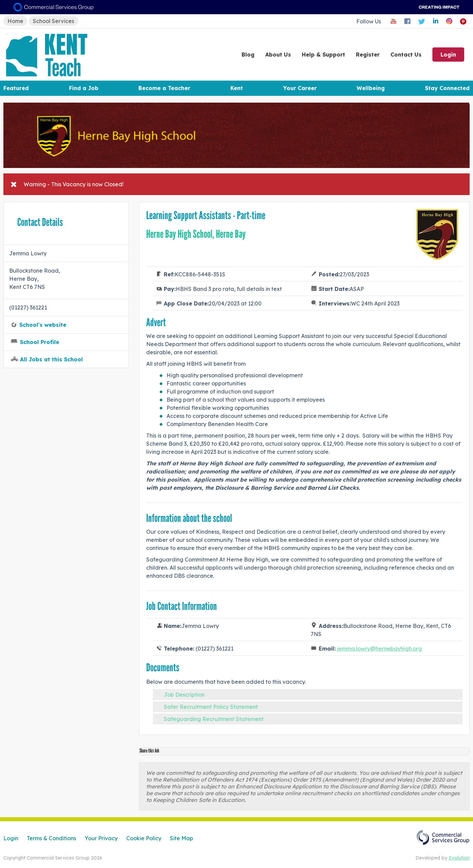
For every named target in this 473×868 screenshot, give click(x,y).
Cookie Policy (144, 838)
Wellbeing (371, 88)
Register (368, 55)
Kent (237, 88)
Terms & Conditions (51, 838)
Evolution (459, 858)
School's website (43, 325)
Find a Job (84, 88)
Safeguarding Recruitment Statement (214, 719)
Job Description (184, 695)
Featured (16, 88)
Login (448, 55)
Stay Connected (447, 88)
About (278, 55)
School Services (53, 21)
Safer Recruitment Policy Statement (211, 707)
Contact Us (406, 55)
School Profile (40, 342)
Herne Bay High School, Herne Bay (196, 234)
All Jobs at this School (51, 359)
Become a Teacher (164, 88)
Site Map (182, 838)
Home (15, 21)
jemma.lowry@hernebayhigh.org (379, 649)
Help (323, 55)
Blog (248, 55)
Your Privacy (101, 838)
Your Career (300, 88)
